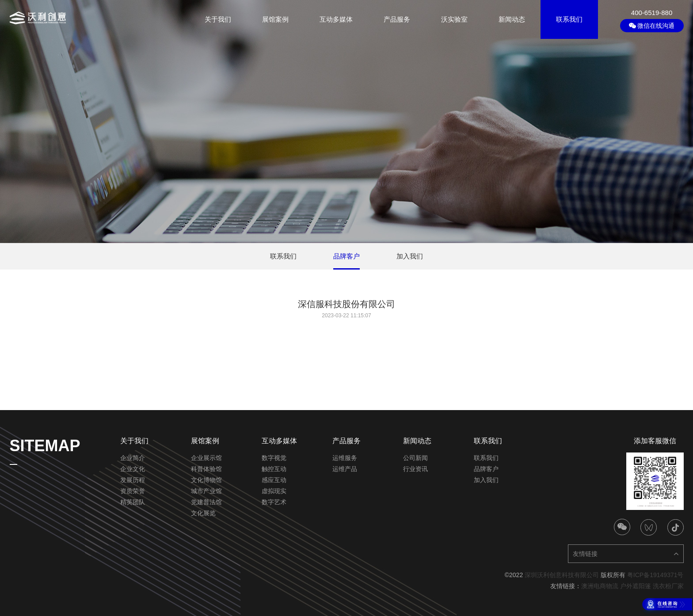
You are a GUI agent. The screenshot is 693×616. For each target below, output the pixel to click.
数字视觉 (274, 458)
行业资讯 (415, 469)
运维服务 (345, 458)
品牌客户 (486, 469)
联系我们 (569, 19)
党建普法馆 (206, 502)
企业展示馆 (206, 458)
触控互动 (274, 469)
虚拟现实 (274, 491)
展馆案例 (275, 19)
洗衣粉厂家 (668, 586)
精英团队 (133, 502)
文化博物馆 (206, 480)
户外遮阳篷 (636, 586)
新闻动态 (512, 19)
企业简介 (133, 458)
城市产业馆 (206, 491)
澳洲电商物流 (600, 586)
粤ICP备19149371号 (655, 575)
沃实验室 (454, 19)
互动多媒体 (336, 19)
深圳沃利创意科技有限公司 (562, 575)
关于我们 (218, 19)
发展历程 (133, 480)
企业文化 (133, 469)
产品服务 (397, 19)
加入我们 (486, 480)
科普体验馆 (206, 469)
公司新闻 (415, 458)
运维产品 (345, 469)
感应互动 (274, 480)
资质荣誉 (133, 491)
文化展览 (203, 513)
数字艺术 (274, 502)
